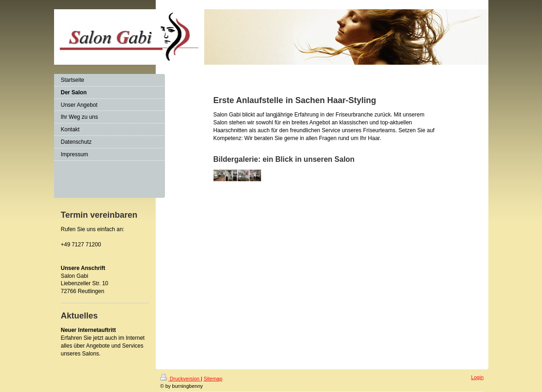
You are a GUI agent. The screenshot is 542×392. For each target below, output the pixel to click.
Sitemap (213, 379)
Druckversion (181, 379)
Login (478, 377)
